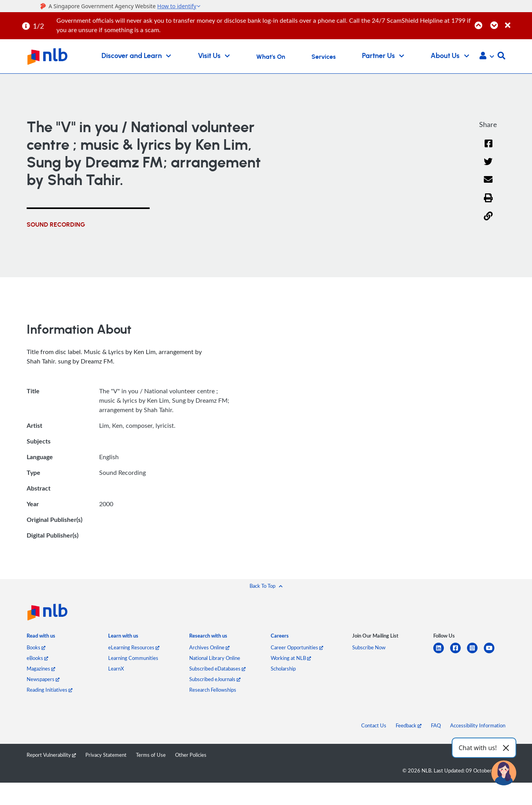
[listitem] (41, 637)
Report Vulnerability (51, 755)
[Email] (488, 185)
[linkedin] (442, 653)
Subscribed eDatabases (217, 669)
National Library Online (215, 658)
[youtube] (492, 653)
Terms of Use (151, 755)
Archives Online (209, 647)
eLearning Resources (134, 647)
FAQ (436, 725)
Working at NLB (291, 658)
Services (324, 57)
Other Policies (191, 755)
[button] (487, 56)
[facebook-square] (459, 653)
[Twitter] (488, 166)
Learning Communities (133, 658)
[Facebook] (488, 148)
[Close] (517, 21)
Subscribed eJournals (215, 679)
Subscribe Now (369, 647)
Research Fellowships (213, 690)
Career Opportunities (297, 647)
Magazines (41, 669)
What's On (271, 57)
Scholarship (283, 669)
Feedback (409, 725)
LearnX (116, 669)
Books (36, 647)
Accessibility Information (478, 725)
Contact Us (374, 725)
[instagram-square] (475, 653)
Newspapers (43, 679)
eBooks (37, 658)
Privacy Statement (106, 755)
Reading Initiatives (50, 690)
